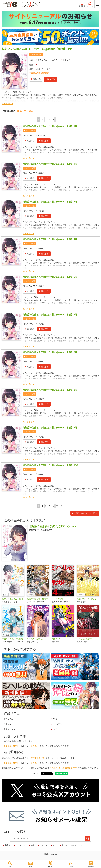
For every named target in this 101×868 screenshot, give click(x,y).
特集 (33, 845)
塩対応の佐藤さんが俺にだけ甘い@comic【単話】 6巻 (50, 315)
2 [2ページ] (42, 119)
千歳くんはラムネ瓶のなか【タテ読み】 (13, 639)
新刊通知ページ (37, 758)
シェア (36, 773)
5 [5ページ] (53, 119)
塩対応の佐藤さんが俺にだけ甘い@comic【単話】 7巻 (50, 352)
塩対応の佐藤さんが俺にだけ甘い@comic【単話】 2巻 (50, 164)
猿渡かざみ (42, 60)
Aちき (55, 60)
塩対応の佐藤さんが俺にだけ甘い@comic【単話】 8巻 (50, 390)
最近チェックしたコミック (73, 845)
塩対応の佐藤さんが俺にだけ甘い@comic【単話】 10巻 (51, 465)
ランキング (21, 845)
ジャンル (44, 845)
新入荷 (8, 845)
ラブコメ (57, 729)
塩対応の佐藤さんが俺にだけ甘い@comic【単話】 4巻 (50, 239)
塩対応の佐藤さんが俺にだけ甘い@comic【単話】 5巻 (50, 277)
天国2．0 (56, 639)
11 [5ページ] (57, 119)
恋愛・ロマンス (10, 729)
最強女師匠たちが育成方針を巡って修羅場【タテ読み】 (38, 599)
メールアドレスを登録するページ (64, 768)
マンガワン (42, 65)
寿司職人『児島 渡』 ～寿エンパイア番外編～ (38, 639)
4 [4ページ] (50, 119)
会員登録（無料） (11, 746)
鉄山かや (67, 60)
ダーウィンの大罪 (84, 639)
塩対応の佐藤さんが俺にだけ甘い (13, 599)
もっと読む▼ (8, 104)
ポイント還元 (37, 54)
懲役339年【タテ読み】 (87, 599)
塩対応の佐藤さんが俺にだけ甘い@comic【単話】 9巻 (50, 428)
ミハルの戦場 (57, 599)
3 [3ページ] (46, 119)
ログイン (90, 4)
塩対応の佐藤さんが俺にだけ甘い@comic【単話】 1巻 (50, 126)
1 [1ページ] (39, 119)
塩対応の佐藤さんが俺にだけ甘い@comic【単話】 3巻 (50, 202)
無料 (54, 845)
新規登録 (82, 4)
